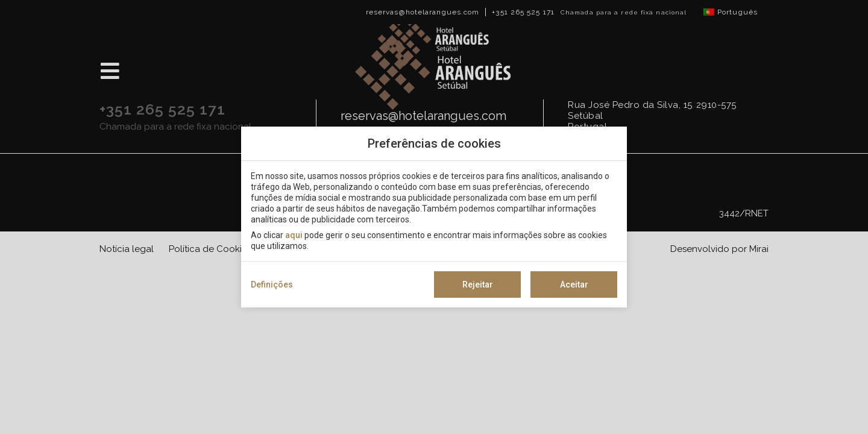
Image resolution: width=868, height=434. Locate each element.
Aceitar (574, 285)
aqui (294, 235)
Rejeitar (478, 285)
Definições (272, 285)
